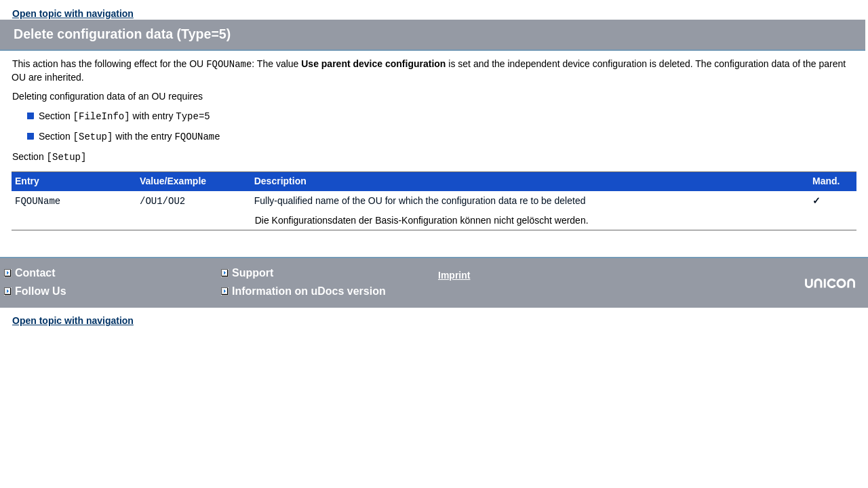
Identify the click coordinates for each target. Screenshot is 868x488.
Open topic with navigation (73, 14)
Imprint (454, 272)
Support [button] (247, 270)
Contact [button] (30, 270)
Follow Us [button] (35, 288)
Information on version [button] (303, 288)
